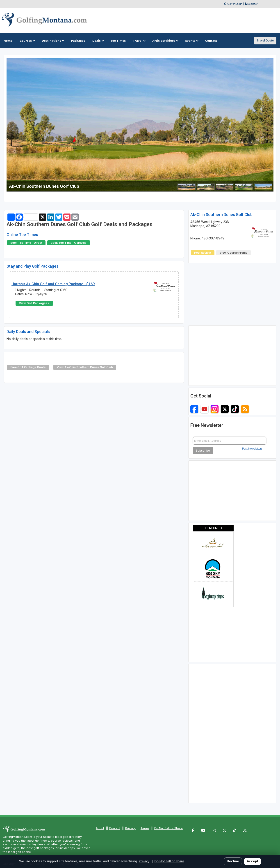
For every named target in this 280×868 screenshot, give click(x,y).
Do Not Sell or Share (168, 828)
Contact (115, 828)
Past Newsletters (252, 449)
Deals (98, 41)
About (100, 828)
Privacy (130, 828)
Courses (27, 41)
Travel (139, 41)
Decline (233, 861)
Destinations (53, 41)
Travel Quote (265, 40)
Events (192, 41)
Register (252, 4)
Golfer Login (235, 4)
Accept (253, 861)
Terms (145, 828)
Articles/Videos (165, 41)
